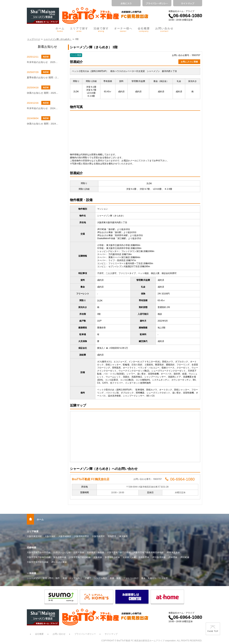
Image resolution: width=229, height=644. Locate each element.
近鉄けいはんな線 (62, 552)
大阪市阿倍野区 (82, 536)
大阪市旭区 (50, 536)
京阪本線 (98, 557)
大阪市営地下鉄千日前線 (119, 552)
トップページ (34, 39)
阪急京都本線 (60, 557)
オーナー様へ (123, 30)
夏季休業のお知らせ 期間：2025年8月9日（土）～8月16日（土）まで (43, 78)
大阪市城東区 (65, 536)
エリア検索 (33, 531)
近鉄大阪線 (79, 552)
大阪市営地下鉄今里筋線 (39, 552)
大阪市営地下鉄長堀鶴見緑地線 (148, 552)
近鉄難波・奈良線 (96, 552)
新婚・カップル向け (72, 578)
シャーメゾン (33, 578)
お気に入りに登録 (189, 62)
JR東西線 (173, 557)
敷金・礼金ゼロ (149, 578)
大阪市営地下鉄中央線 (38, 562)
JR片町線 (185, 557)
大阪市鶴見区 (98, 536)
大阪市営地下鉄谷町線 (80, 557)
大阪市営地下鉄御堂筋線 (39, 557)
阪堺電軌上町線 (112, 557)
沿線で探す (101, 30)
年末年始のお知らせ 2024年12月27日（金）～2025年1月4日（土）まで (43, 108)
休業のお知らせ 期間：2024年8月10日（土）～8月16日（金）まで (43, 124)
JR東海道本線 (173, 552)
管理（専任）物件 (51, 578)
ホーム (60, 30)
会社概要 (144, 30)
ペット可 (164, 578)
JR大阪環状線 (159, 557)
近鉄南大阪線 (129, 557)
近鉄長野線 (144, 557)
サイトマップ (111, 634)
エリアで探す (79, 30)
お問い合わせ (164, 30)
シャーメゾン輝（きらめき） (58, 39)
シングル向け (101, 578)
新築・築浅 (115, 578)
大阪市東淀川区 (34, 536)
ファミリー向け (131, 578)
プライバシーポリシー (85, 634)
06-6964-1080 (185, 16)
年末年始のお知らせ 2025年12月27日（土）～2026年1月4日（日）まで (43, 62)
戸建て (88, 578)
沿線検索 (31, 548)
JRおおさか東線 (59, 562)
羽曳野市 (112, 536)
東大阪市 (123, 536)
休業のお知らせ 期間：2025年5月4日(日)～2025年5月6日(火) (43, 93)
